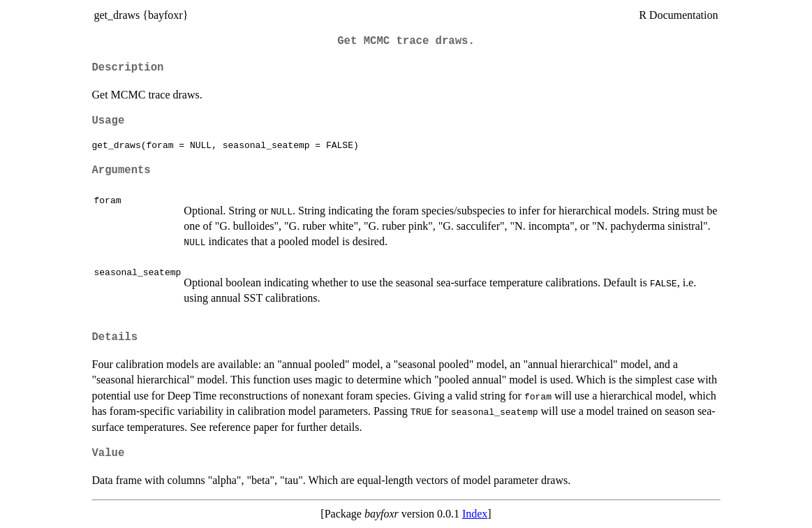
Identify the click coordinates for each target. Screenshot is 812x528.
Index (475, 514)
